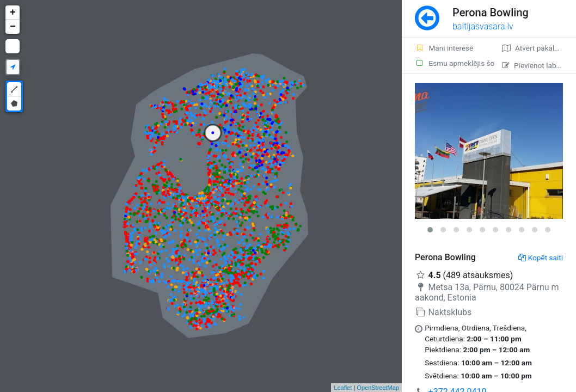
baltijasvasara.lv (483, 26)
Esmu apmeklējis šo (452, 63)
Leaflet (343, 388)
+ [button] (13, 13)
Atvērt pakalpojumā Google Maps (539, 48)
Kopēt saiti (541, 258)
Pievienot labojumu (539, 65)
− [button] (13, 27)
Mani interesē (444, 48)
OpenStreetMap (378, 388)
